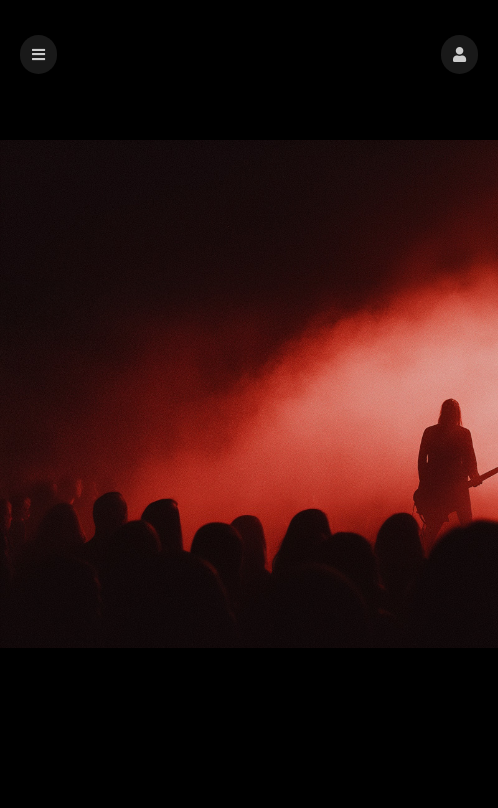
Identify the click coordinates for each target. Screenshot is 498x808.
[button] (459, 54)
